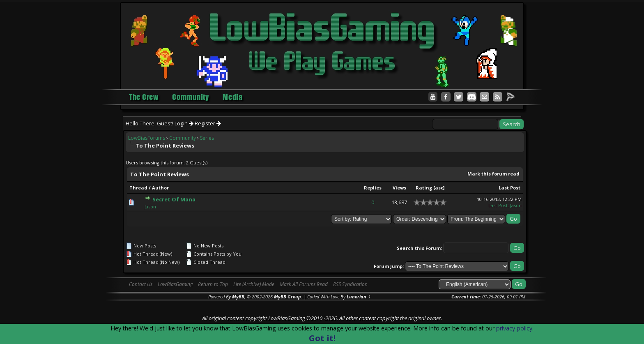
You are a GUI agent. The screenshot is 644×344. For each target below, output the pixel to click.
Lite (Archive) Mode (254, 284)
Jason (150, 207)
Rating (424, 188)
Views (399, 188)
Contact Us (141, 284)
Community (183, 138)
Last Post (509, 188)
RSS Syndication (350, 284)
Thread (138, 188)
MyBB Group (287, 297)
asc (439, 188)
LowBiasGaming (175, 284)
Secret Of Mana (174, 199)
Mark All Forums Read (304, 284)
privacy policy (514, 328)
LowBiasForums (147, 138)
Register (208, 123)
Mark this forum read (493, 174)
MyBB (238, 297)
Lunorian (356, 297)
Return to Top (213, 284)
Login (184, 123)
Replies (373, 188)
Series (207, 138)
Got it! (322, 338)
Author (160, 188)
